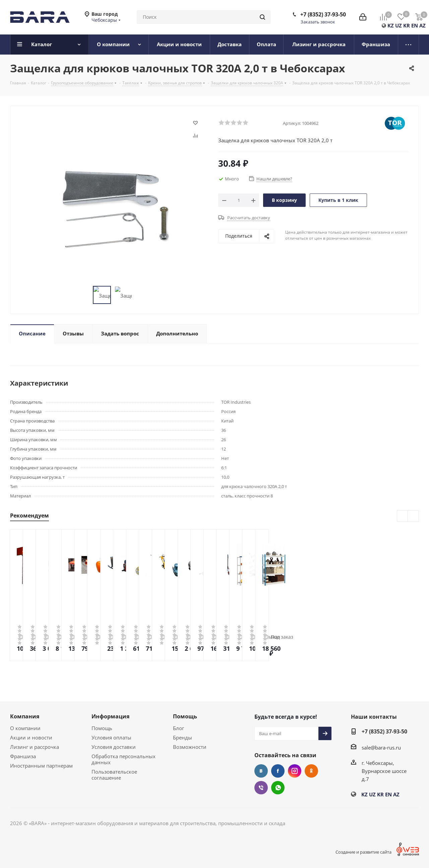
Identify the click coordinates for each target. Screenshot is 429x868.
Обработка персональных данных (124, 759)
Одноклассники (311, 771)
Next (413, 516)
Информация (110, 716)
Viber (261, 788)
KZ (391, 25)
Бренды (182, 737)
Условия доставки (114, 747)
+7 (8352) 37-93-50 (323, 14)
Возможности (190, 747)
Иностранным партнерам (41, 766)
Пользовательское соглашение (114, 775)
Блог (178, 728)
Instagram (295, 771)
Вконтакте (261, 771)
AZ (422, 25)
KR (407, 25)
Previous (403, 516)
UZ (399, 25)
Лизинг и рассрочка (35, 747)
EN (415, 25)
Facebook (278, 771)
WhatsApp (278, 788)
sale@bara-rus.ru (381, 747)
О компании (25, 728)
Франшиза (23, 756)
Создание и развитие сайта (363, 852)
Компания (25, 716)
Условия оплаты (111, 737)
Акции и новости (31, 737)
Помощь (102, 728)
